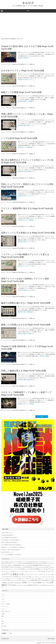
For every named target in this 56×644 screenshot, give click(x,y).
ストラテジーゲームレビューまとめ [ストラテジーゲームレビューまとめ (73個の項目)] (33, 574)
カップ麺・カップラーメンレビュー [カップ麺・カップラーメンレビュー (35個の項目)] (31, 572)
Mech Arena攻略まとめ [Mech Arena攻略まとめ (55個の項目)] (29, 564)
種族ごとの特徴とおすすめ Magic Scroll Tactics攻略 (26, 325)
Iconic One (39, 643)
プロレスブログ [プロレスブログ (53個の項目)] (22, 577)
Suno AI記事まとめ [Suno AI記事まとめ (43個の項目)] (9, 566)
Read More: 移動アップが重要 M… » (27, 101)
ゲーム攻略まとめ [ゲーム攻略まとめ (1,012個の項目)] (15, 574)
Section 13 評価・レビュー (7, 533)
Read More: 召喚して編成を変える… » (27, 380)
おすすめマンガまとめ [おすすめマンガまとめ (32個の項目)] (13, 569)
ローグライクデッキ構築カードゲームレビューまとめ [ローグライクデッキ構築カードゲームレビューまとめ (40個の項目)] (41, 579)
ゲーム (8, 64)
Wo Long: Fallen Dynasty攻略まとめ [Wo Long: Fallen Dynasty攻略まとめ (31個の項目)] (43, 567)
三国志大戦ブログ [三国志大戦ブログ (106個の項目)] (36, 580)
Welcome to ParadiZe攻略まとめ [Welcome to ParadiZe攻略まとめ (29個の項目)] (17, 567)
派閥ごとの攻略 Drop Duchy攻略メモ (10, 542)
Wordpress (53, 643)
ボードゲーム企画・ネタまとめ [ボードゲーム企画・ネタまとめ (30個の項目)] (44, 577)
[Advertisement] (28, 25)
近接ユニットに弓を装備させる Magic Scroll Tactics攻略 (28, 233)
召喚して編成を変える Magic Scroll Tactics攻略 (24, 371)
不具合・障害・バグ (6, 611)
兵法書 (3, 614)
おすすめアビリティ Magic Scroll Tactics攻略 (23, 70)
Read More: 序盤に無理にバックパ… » (27, 125)
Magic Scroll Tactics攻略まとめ (19, 64)
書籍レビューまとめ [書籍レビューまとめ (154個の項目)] (45, 583)
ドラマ (3, 599)
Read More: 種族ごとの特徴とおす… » (27, 334)
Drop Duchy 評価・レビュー (8, 552)
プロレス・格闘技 (5, 604)
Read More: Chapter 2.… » (46, 356)
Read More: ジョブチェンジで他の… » (27, 266)
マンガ (3, 609)
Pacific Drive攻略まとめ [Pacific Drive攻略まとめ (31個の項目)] (39, 564)
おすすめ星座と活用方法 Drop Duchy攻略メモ (12, 545)
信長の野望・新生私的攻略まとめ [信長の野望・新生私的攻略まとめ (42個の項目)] (16, 583)
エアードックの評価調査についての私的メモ (11, 555)
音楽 (3, 624)
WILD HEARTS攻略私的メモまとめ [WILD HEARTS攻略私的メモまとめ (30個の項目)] (30, 567)
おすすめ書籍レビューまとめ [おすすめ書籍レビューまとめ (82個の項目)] (40, 569)
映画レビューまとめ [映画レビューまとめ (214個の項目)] (30, 582)
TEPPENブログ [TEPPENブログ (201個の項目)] (38, 565)
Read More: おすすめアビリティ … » (27, 80)
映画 (3, 616)
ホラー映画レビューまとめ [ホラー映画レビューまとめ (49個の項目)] (32, 577)
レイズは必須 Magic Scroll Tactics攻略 (19, 138)
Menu (28, 11)
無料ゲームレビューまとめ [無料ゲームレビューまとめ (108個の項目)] (21, 585)
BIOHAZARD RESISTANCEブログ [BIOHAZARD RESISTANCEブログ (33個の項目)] (34, 562)
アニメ (3, 594)
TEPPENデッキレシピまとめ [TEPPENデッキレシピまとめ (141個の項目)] (23, 565)
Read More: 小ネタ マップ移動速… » (27, 404)
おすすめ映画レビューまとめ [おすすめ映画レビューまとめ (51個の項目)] (25, 569)
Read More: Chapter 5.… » (24, 58)
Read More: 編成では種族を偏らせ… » (27, 312)
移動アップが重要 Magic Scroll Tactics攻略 (21, 92)
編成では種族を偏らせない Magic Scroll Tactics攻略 (26, 303)
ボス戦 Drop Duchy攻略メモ (8, 535)
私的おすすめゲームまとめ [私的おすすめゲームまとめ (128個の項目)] (37, 585)
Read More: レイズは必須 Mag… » (26, 147)
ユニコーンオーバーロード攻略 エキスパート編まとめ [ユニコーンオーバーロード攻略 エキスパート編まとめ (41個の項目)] (19, 579)
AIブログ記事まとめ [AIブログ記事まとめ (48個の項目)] (6, 562)
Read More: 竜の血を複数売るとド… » (27, 171)
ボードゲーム (4, 606)
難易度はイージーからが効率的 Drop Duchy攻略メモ (13, 547)
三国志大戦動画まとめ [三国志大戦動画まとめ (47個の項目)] (46, 580)
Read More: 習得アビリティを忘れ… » (27, 290)
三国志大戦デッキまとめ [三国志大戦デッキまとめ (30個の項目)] (26, 580)
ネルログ (28, 3)
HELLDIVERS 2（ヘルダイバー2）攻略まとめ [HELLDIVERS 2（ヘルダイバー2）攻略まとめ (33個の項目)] (15, 564)
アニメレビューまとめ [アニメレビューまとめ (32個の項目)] (19, 572)
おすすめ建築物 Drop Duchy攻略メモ (10, 537)
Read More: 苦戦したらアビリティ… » (27, 196)
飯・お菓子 (4, 626)
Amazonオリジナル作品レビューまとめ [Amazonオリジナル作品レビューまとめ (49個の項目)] (19, 562)
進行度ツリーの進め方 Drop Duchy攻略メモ (11, 550)
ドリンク (3, 602)
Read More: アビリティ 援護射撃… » (27, 220)
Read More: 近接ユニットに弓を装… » (27, 242)
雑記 (3, 621)
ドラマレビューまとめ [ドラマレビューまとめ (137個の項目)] (11, 577)
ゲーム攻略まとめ (31, 64)
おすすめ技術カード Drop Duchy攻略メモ (11, 540)
